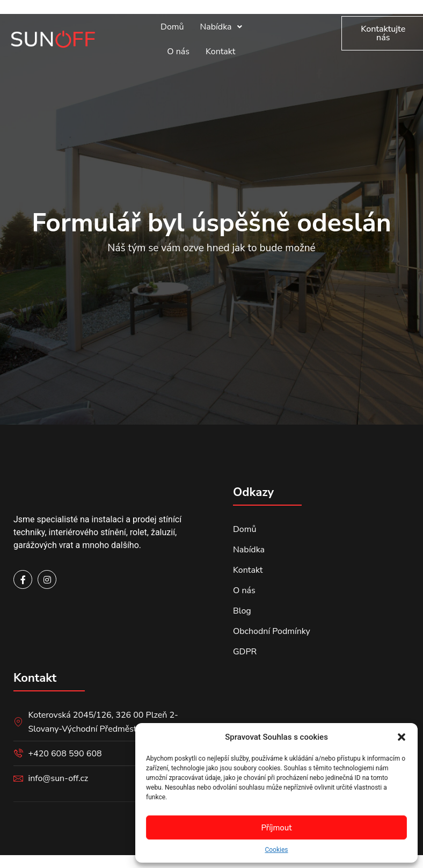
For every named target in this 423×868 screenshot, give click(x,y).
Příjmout (276, 828)
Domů (172, 27)
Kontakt (220, 52)
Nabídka (221, 27)
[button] (402, 737)
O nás (178, 52)
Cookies (276, 850)
